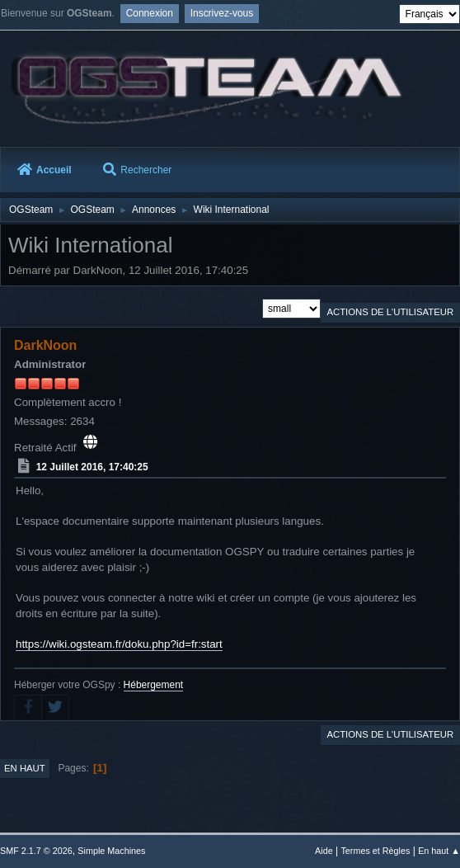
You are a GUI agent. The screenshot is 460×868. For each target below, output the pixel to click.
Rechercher (137, 170)
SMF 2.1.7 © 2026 (36, 851)
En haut (25, 768)
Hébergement (154, 685)
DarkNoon (45, 345)
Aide (324, 851)
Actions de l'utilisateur (390, 312)
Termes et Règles (375, 851)
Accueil (45, 170)
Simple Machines (111, 851)
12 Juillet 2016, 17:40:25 (92, 467)
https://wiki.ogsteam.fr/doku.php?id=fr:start (119, 644)
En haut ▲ (439, 851)
